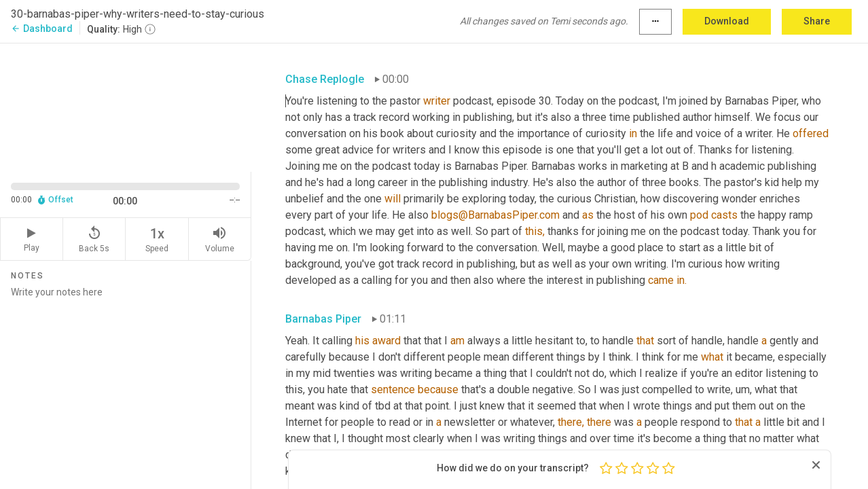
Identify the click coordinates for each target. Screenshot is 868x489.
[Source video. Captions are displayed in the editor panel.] (126, 106)
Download (727, 21)
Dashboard (42, 29)
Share (817, 21)
